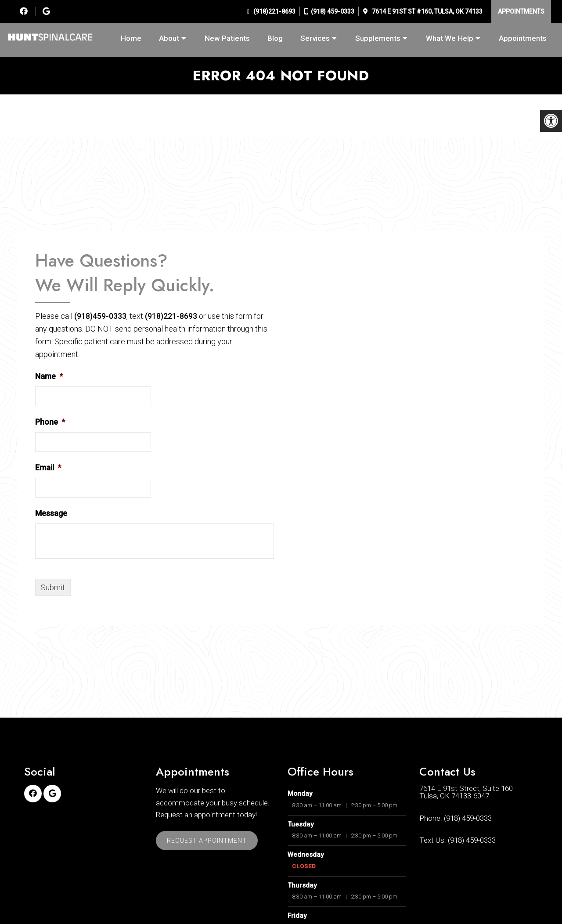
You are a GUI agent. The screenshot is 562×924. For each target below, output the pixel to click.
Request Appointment (207, 841)
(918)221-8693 (274, 11)
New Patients (227, 38)
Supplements (378, 38)
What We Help (450, 38)
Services (315, 38)
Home (131, 38)
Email (48, 467)
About (169, 38)
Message (51, 513)
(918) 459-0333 (333, 11)
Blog (275, 38)
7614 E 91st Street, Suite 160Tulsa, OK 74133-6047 (466, 792)
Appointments (521, 11)
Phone (50, 422)
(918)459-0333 (100, 316)
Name (49, 376)
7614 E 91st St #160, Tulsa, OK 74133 (427, 11)
